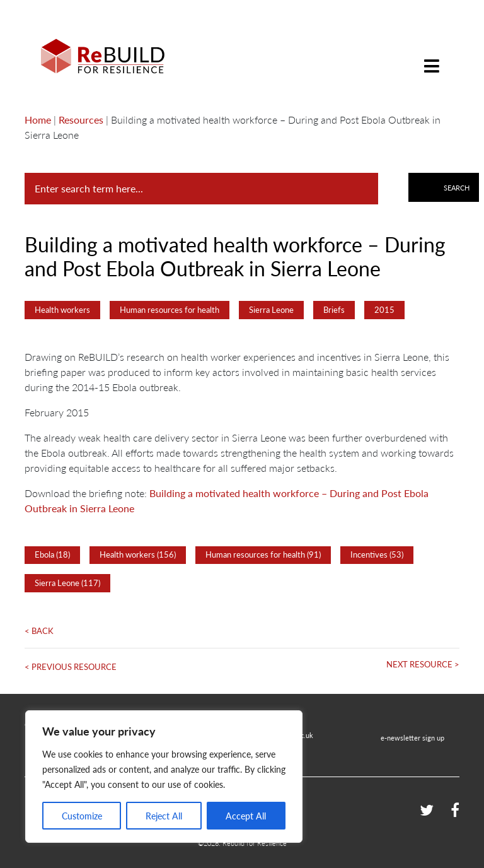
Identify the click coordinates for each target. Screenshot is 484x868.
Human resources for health (170, 310)
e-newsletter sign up (412, 737)
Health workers (62, 310)
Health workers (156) (138, 554)
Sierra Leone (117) (67, 583)
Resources (81, 120)
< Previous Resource (71, 667)
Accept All (246, 816)
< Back (39, 631)
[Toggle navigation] (432, 56)
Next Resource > (423, 664)
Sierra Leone (271, 310)
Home (38, 120)
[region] (164, 777)
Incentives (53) (377, 554)
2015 (384, 310)
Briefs (334, 310)
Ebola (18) (52, 554)
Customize (82, 816)
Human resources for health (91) (263, 554)
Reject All (164, 816)
